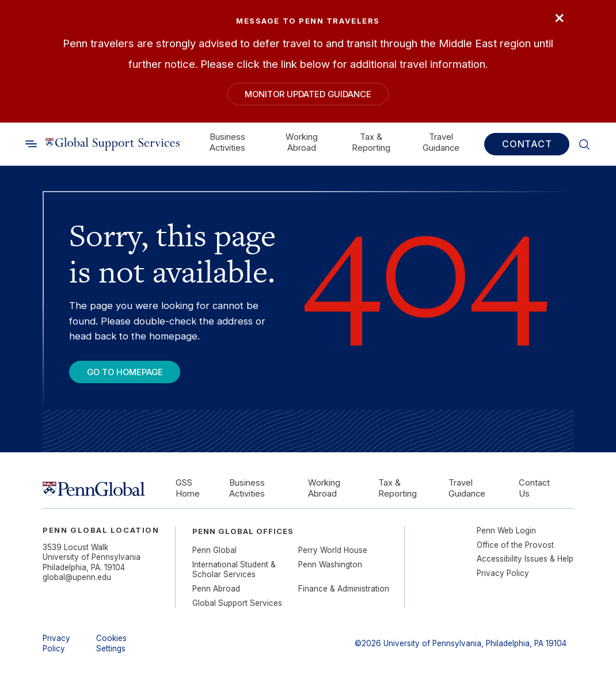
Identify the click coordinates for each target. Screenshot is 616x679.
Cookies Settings (111, 643)
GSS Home (188, 488)
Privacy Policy (503, 573)
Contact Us (534, 488)
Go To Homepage (125, 372)
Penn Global (214, 550)
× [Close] (559, 17)
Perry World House (333, 550)
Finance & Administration (344, 589)
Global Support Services (237, 603)
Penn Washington (330, 564)
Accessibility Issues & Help (525, 559)
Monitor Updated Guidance (308, 94)
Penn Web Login (506, 531)
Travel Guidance (441, 142)
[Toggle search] (31, 144)
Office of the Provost (515, 545)
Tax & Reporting (371, 142)
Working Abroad (302, 142)
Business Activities (227, 142)
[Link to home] (113, 144)
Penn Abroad (216, 589)
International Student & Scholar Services (234, 569)
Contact (527, 144)
